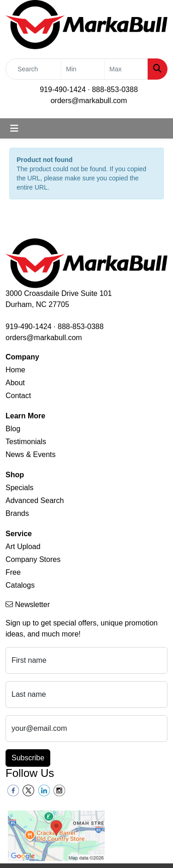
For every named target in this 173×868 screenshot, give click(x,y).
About (15, 383)
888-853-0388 (115, 90)
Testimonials (26, 442)
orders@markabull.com (89, 101)
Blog (13, 429)
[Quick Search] (33, 69)
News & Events (30, 454)
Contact (18, 396)
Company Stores (33, 559)
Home (15, 370)
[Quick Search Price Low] (83, 69)
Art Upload (23, 547)
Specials (19, 488)
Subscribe (28, 758)
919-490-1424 (63, 90)
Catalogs (20, 585)
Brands (17, 513)
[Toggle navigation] (14, 128)
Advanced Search (35, 501)
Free (13, 572)
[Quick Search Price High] (126, 69)
